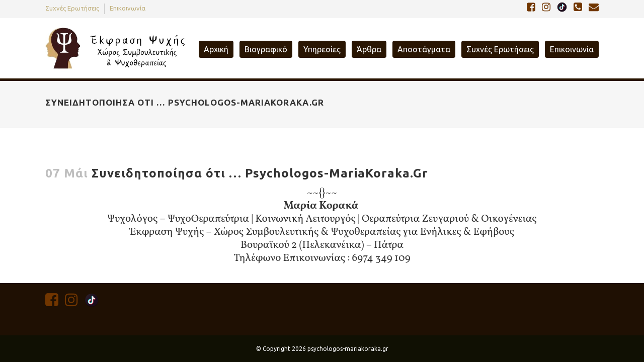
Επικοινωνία (128, 8)
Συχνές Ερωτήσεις (72, 8)
